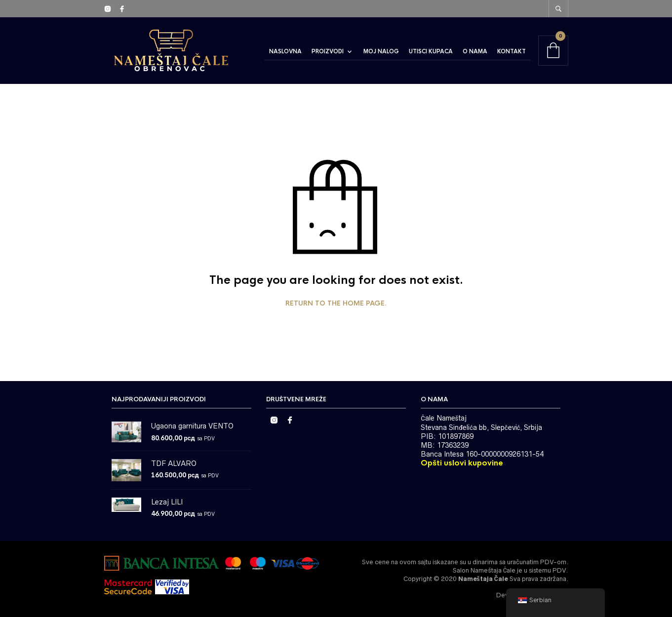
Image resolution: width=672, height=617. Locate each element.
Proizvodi (328, 51)
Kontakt (512, 51)
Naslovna (285, 51)
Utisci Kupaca (431, 51)
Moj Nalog (381, 51)
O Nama (475, 51)
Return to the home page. (336, 304)
